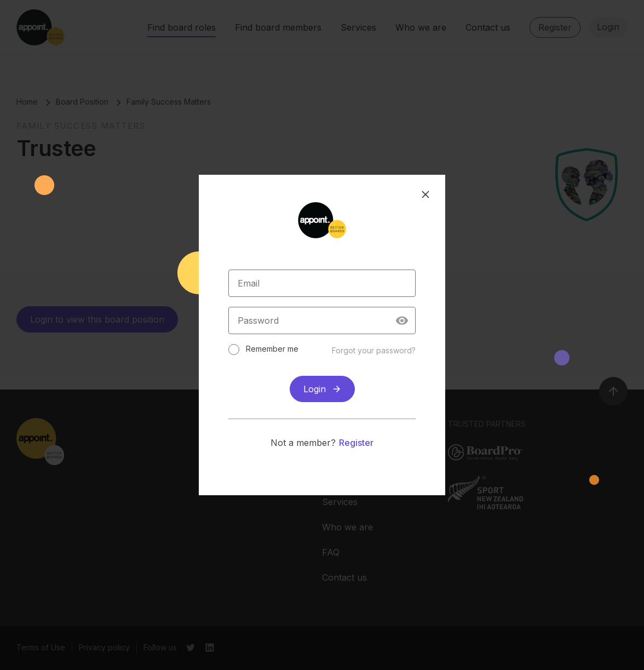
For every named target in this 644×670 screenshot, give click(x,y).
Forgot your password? (373, 350)
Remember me (273, 349)
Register (356, 443)
